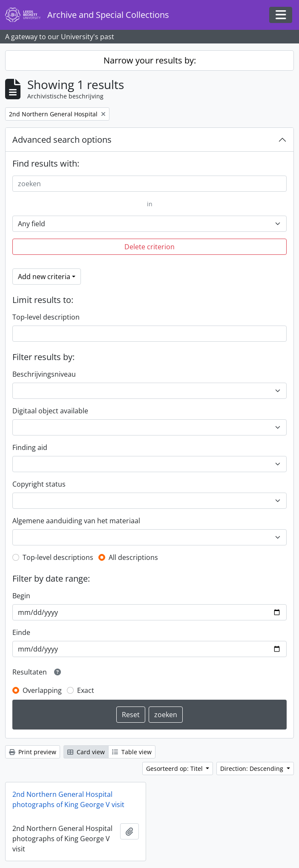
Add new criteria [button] (44, 277)
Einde (21, 632)
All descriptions (133, 557)
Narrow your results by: (150, 60)
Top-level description (46, 317)
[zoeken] (149, 184)
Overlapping (42, 690)
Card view (86, 752)
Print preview (33, 752)
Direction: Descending (253, 769)
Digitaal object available (50, 411)
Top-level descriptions (58, 557)
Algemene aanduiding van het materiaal (76, 521)
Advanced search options (62, 140)
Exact (86, 690)
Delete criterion (149, 247)
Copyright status (39, 484)
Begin (21, 596)
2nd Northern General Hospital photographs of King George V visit (68, 799)
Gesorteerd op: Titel (175, 769)
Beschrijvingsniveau (44, 374)
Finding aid (30, 447)
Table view (132, 752)
